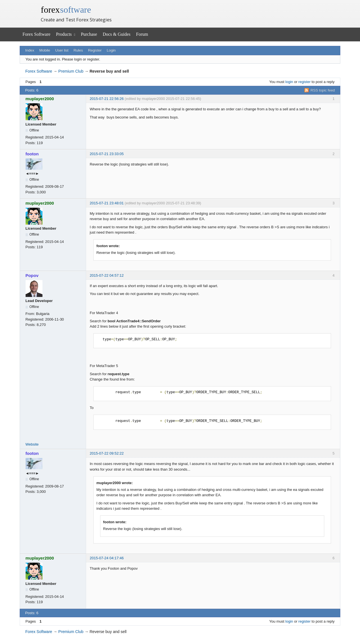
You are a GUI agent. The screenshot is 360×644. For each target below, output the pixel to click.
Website (32, 444)
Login (111, 50)
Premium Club (71, 71)
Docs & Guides (117, 34)
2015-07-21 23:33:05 (107, 154)
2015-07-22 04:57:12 (107, 275)
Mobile (45, 50)
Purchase (89, 34)
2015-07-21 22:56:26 (107, 99)
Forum (142, 34)
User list (62, 50)
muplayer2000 (40, 99)
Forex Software (36, 34)
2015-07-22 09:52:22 (107, 453)
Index (30, 50)
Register (95, 50)
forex (66, 10)
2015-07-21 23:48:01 (107, 203)
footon (32, 154)
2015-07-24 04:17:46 (107, 558)
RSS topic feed (323, 90)
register (304, 82)
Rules (78, 50)
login (289, 82)
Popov (32, 275)
